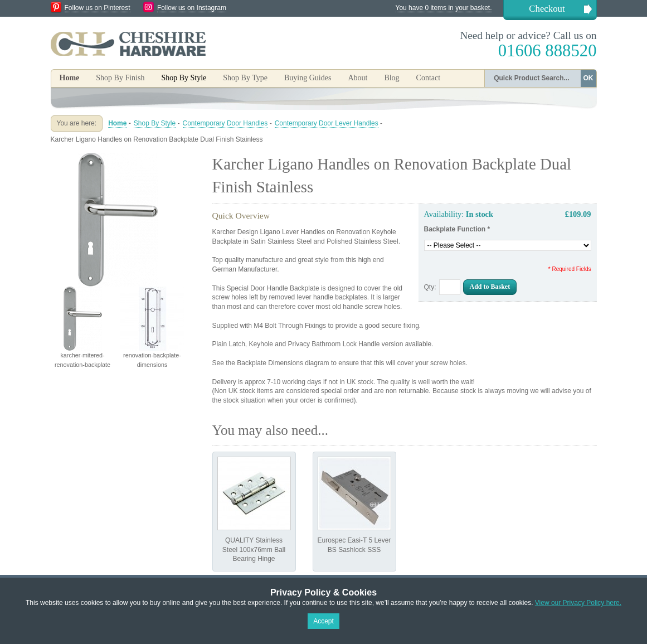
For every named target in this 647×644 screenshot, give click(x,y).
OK (588, 78)
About (357, 78)
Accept (323, 621)
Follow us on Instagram (192, 8)
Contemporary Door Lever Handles (327, 123)
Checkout (547, 9)
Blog (391, 78)
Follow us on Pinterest (98, 8)
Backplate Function (457, 229)
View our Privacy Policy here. (578, 603)
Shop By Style (155, 123)
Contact (429, 78)
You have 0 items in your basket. (444, 8)
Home (70, 78)
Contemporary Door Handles (225, 123)
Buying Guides (308, 78)
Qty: (430, 287)
